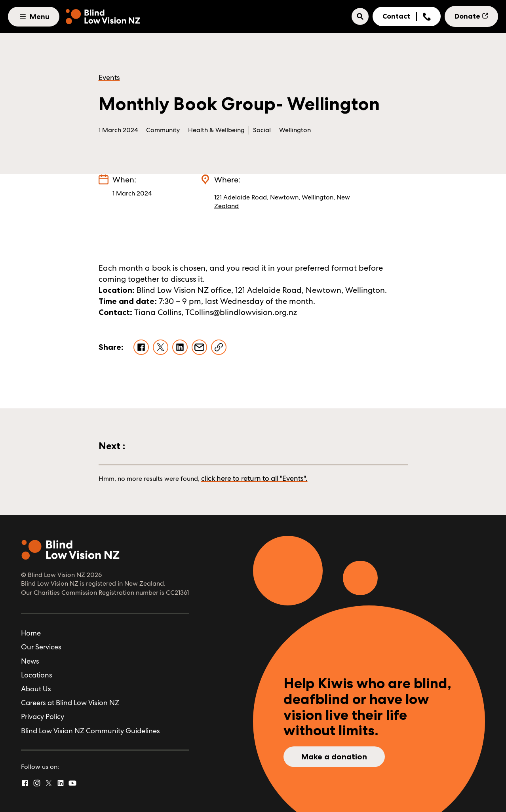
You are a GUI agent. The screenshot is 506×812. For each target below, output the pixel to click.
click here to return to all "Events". (254, 478)
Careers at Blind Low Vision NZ (70, 703)
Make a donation (334, 757)
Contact (396, 16)
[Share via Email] (199, 347)
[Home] (103, 17)
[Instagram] (37, 783)
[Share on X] (161, 347)
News (30, 661)
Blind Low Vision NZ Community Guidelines (90, 731)
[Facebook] (25, 783)
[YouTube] (72, 783)
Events (109, 77)
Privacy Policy (43, 716)
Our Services (41, 647)
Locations (37, 675)
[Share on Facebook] (141, 347)
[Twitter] (49, 783)
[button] (360, 16)
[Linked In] (61, 783)
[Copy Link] (219, 347)
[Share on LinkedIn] (180, 347)
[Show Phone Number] (427, 17)
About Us (36, 689)
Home (31, 633)
